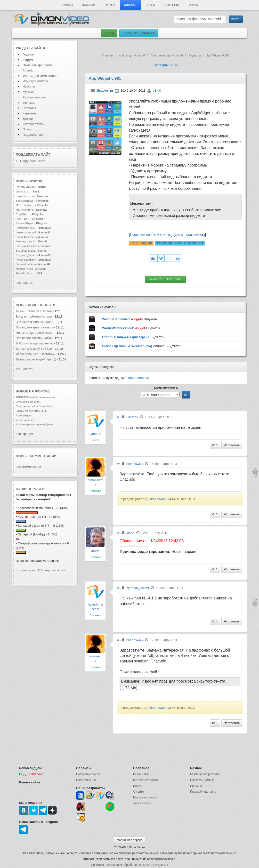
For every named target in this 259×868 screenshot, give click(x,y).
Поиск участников (145, 797)
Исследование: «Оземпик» (35, 354)
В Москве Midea (26, 251)
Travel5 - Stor (24, 273)
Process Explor (25, 223)
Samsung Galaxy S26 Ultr (34, 349)
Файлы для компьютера (40, 76)
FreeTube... (23, 219)
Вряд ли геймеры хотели (34, 316)
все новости (24, 369)
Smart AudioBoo (25, 237)
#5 (119, 417)
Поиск (27, 129)
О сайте (138, 792)
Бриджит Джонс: (26, 255)
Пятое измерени (26, 260)
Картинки (29, 113)
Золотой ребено (26, 264)
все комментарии (28, 467)
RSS (174, 65)
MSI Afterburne (25, 210)
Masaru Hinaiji (24, 269)
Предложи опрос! (54, 570)
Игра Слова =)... (26, 420)
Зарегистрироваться (138, 33)
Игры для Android (35, 81)
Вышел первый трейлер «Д (36, 359)
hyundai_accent (138, 588)
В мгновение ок (25, 196)
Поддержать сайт (33, 154)
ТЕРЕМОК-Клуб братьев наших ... (37, 397)
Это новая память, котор (34, 338)
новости (47, 305)
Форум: (180, 243)
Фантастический (26, 232)
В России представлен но (34, 343)
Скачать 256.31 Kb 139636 (165, 279)
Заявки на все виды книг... (32, 411)
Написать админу (202, 780)
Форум (194, 5)
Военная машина (26, 246)
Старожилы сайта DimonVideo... (36, 406)
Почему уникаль (26, 187)
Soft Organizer (24, 201)
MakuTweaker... (25, 205)
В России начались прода (35, 322)
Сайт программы (190, 235)
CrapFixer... (23, 214)
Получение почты (88, 774)
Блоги (137, 786)
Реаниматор (141, 774)
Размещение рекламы (205, 774)
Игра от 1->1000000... (29, 402)
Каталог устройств (146, 780)
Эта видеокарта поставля (34, 327)
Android (130, 5)
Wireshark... (23, 191)
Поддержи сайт (34, 135)
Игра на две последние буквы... (35, 424)
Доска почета (142, 803)
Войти (109, 33)
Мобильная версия (129, 840)
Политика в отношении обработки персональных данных (129, 865)
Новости (89, 5)
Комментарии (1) (28, 570)
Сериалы (29, 108)
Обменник (172, 5)
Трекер (110, 5)
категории (161, 65)
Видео (150, 5)
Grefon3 (95, 434)
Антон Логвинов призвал (34, 311)
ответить (232, 445)
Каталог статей (33, 124)
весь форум (24, 434)
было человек (137, 378)
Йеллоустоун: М (26, 241)
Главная (66, 5)
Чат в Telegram (141, 243)
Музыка (28, 92)
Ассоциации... (24, 415)
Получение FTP (87, 780)
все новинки (25, 283)
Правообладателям (203, 792)
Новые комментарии (36, 456)
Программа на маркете (151, 235)
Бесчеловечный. (26, 228)
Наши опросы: (30, 489)
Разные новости (34, 97)
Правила (196, 786)
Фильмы (29, 103)
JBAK (157, 91)
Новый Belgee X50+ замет (35, 333)
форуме (42, 391)
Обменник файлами (37, 65)
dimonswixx (135, 464)
